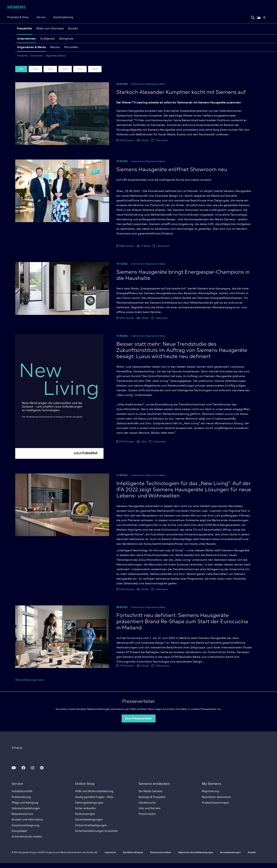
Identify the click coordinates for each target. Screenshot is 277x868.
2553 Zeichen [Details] (127, 140)
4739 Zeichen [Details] (127, 442)
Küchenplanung (63, 17)
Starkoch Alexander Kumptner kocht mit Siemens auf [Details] (181, 93)
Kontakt (73, 28)
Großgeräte (47, 39)
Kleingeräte (66, 39)
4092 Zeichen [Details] (127, 318)
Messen (55, 47)
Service (41, 17)
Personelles (71, 47)
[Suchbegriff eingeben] (253, 17)
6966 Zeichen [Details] (127, 246)
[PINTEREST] (42, 768)
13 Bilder (145, 246)
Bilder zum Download (50, 28)
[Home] (16, 7)
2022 (65, 69)
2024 (35, 69)
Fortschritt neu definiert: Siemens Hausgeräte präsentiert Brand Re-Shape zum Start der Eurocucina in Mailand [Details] (182, 622)
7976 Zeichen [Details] (127, 666)
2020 (95, 69)
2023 (50, 69)
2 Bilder (144, 318)
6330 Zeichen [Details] (127, 589)
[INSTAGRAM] (33, 768)
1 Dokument (161, 140)
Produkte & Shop (18, 17)
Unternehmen (26, 39)
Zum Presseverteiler (139, 718)
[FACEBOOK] (23, 768)
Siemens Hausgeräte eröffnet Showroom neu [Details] (172, 170)
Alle (21, 69)
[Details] (62, 113)
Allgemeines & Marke (31, 47)
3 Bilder (144, 140)
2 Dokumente (162, 666)
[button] (261, 18)
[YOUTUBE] (14, 768)
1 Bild (143, 442)
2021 (80, 69)
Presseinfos (25, 28)
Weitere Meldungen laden (30, 680)
